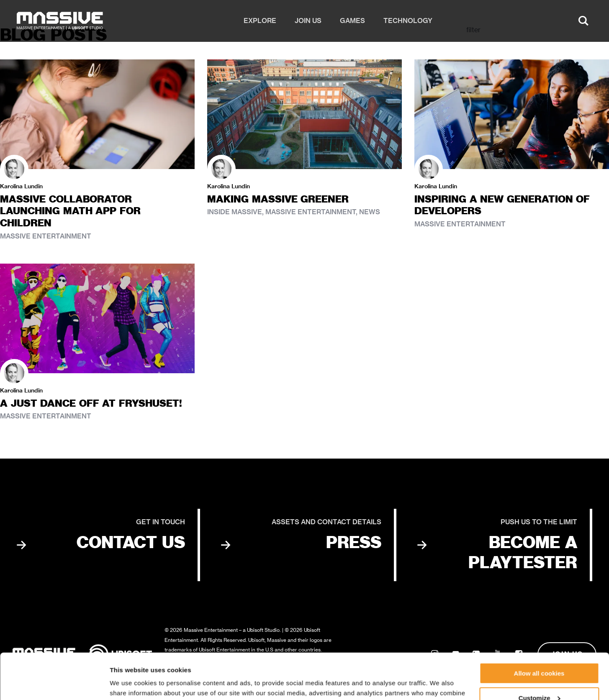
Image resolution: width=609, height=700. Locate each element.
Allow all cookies (539, 630)
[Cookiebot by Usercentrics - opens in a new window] (54, 684)
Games (352, 21)
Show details (129, 683)
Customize (540, 655)
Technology (408, 21)
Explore (260, 21)
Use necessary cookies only (539, 679)
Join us (308, 21)
